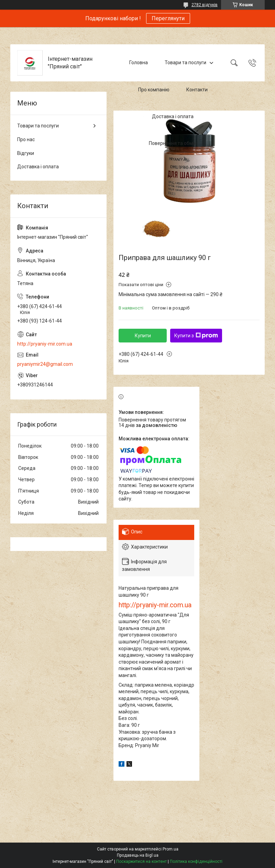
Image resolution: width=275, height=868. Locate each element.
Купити (143, 336)
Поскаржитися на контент (141, 861)
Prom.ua (170, 849)
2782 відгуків (205, 5)
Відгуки (26, 153)
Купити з (196, 336)
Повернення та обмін (173, 144)
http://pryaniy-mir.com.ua (155, 605)
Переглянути (168, 18)
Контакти (197, 90)
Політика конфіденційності (196, 861)
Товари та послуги (185, 63)
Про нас (26, 139)
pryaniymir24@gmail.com (45, 364)
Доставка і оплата (173, 116)
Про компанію (154, 90)
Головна (139, 63)
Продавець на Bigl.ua (138, 855)
